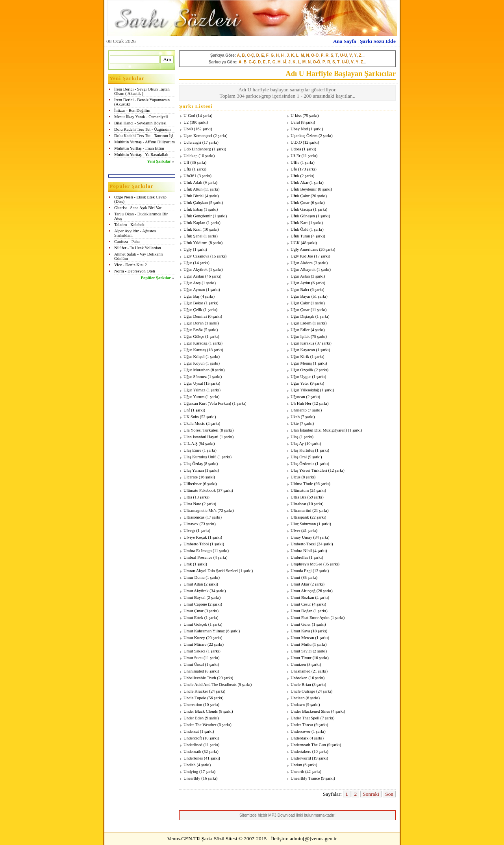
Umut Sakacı (194, 651)
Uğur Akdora (302, 263)
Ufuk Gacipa (301, 209)
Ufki (187, 169)
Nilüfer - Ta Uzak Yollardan (138, 248)
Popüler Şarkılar (156, 278)
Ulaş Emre (192, 450)
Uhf (187, 410)
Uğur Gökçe (194, 336)
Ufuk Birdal (194, 196)
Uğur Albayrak (303, 270)
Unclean (298, 698)
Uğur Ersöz (193, 330)
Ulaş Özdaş (193, 464)
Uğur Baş (192, 296)
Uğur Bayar (300, 296)
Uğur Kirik (300, 357)
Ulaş (295, 437)
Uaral (295, 122)
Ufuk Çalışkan (196, 203)
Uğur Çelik (193, 310)
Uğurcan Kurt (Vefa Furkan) (207, 403)
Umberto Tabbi (196, 544)
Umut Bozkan (302, 598)
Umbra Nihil (301, 551)
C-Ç (250, 55)
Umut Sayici (301, 651)
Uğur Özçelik (302, 370)
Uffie (295, 162)
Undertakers (301, 751)
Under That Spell (305, 718)
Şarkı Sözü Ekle (378, 41)
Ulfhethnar (193, 484)
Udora (296, 149)
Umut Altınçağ (303, 591)
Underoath (192, 751)
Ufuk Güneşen (303, 216)
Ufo (294, 169)
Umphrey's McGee (306, 564)
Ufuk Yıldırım (195, 243)
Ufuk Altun (193, 189)
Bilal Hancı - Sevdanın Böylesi (140, 123)
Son (389, 794)
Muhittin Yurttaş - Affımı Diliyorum (145, 142)
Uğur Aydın (300, 283)
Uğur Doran (194, 323)
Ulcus (296, 477)
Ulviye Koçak (195, 537)
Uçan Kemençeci (198, 136)
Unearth (297, 772)
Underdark (300, 738)
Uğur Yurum (194, 397)
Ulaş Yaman (194, 470)
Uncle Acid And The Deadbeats (210, 685)
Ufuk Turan (300, 236)
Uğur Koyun (194, 363)
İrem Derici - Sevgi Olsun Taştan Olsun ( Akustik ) (142, 91)
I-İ (283, 55)
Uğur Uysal (193, 383)
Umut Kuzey (194, 638)
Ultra (188, 497)
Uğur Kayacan (303, 350)
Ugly (188, 249)
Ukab (295, 417)
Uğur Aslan (300, 276)
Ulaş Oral (299, 457)
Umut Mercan (302, 638)
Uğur (188, 263)
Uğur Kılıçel (194, 357)
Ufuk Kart (299, 223)
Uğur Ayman (194, 290)
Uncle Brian (301, 685)
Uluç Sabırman (303, 524)
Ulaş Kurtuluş (302, 450)
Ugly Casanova (196, 256)
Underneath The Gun (308, 745)
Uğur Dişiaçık (302, 316)
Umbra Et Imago (198, 551)
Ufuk (295, 176)
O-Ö (315, 55)
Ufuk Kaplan (194, 223)
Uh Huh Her (301, 403)
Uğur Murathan (196, 370)
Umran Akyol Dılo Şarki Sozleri (211, 571)
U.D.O (296, 142)
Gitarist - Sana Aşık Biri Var (138, 208)
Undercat (191, 731)
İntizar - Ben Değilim (132, 110)
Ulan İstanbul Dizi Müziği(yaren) (319, 430)
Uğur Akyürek (195, 270)
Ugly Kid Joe (302, 256)
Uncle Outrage (303, 691)
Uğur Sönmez (195, 377)
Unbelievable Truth (200, 678)
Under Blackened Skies (310, 711)
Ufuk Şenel (193, 236)
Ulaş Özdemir (302, 464)
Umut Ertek (193, 618)
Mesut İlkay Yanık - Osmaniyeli (141, 117)
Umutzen (298, 664)
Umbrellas (299, 557)
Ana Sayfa (345, 41)
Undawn (298, 705)
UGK (295, 243)
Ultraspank (300, 517)
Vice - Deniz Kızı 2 (131, 265)
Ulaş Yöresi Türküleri (309, 470)
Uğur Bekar (193, 303)
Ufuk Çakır (300, 196)
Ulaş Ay (297, 444)
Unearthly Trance (305, 778)
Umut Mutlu (301, 644)
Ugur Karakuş (302, 343)
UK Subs (191, 417)
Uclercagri (192, 142)
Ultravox (191, 524)
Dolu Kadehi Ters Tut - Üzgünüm (142, 129)
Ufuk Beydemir (304, 189)
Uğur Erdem (301, 323)
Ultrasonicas (194, 517)
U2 (186, 122)
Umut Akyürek (196, 591)
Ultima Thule (302, 484)
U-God (189, 116)
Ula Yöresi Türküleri (201, 430)
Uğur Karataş (195, 350)
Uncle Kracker (196, 691)
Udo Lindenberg (197, 149)
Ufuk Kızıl (193, 229)
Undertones (193, 758)
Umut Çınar (194, 611)
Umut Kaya (300, 631)
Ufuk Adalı (193, 183)
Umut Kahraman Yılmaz (204, 631)
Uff (186, 162)
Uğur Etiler (300, 330)
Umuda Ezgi (301, 571)
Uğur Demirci (195, 316)
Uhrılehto (299, 410)
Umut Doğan (301, 611)
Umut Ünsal (194, 664)
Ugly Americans (304, 249)
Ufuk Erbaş (193, 209)
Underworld (301, 758)
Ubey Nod (299, 129)
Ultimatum (300, 490)
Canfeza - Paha (127, 242)
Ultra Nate (192, 504)
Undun (296, 765)
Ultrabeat (298, 504)
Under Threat (302, 725)
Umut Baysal (195, 598)
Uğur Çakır (300, 303)
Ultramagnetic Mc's (200, 511)
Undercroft (193, 738)
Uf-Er (296, 156)
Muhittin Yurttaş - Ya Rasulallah (141, 155)
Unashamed (300, 671)
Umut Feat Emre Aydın (310, 618)
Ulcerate (191, 477)
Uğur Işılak (300, 336)
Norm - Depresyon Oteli (135, 271)
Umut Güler (301, 624)
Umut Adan (193, 584)
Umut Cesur (301, 604)
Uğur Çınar (300, 310)
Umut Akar (300, 584)
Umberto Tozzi (303, 544)
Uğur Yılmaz (195, 390)
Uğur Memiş (301, 363)
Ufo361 (190, 176)
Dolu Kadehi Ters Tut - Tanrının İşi (144, 136)
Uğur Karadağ (195, 343)
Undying (191, 772)
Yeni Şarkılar (159, 161)
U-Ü (344, 55)
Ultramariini (301, 511)
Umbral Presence (198, 557)
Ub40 (188, 129)
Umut (295, 577)
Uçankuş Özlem (304, 136)
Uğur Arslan (194, 276)
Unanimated (194, 671)
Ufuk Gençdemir (198, 216)
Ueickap (191, 156)
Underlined (193, 745)
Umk (188, 564)
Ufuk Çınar (300, 203)
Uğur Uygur (301, 377)
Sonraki (371, 794)
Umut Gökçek (195, 624)
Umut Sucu (193, 658)
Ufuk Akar (299, 183)
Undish (190, 765)
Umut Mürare (195, 644)
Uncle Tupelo (195, 698)
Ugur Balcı (300, 290)
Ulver (295, 531)
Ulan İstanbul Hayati (201, 437)
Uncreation (193, 705)
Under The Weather (200, 725)
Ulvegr (189, 531)
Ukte (295, 423)
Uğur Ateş (192, 283)
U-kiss (296, 116)
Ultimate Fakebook (200, 490)
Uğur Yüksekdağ (305, 390)
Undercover (300, 731)
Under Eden (194, 718)
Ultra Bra (298, 497)
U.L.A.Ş (191, 444)
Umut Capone (195, 604)
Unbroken (299, 678)
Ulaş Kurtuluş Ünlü (200, 457)
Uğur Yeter (300, 383)
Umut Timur (301, 658)
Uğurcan (298, 397)
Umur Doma (194, 577)
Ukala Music (194, 423)
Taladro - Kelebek (129, 225)
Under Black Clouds (201, 711)
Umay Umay (301, 537)
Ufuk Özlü (299, 229)
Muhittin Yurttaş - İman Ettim (139, 148)
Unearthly (192, 778)
